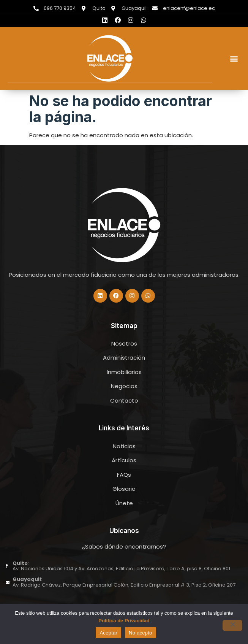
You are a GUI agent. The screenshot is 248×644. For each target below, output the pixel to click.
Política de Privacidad (124, 621)
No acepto (141, 633)
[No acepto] (232, 625)
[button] (234, 59)
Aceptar (108, 633)
